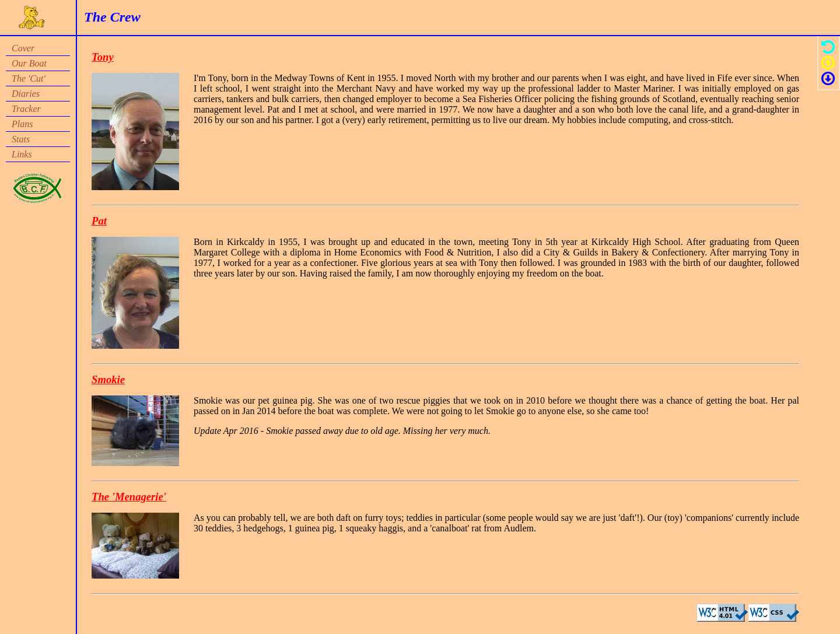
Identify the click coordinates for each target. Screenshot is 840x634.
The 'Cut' (29, 78)
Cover (23, 48)
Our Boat (29, 63)
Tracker (26, 109)
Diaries (26, 94)
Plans (22, 124)
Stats (21, 139)
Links (22, 154)
